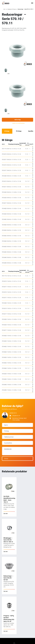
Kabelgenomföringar (12, 9)
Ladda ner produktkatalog (18, 123)
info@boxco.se (15, 416)
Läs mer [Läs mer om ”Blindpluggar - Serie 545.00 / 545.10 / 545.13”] (6, 552)
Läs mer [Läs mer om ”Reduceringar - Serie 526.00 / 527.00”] (6, 591)
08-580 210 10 (13, 413)
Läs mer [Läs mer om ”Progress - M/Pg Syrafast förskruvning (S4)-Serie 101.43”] (6, 631)
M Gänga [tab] (7, 131)
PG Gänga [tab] (19, 131)
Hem (4, 9)
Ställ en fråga (18, 120)
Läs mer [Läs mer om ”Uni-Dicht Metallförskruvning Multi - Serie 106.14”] (6, 514)
